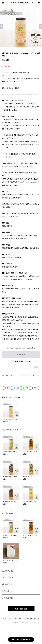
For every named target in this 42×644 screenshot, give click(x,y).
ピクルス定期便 (7, 598)
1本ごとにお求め (8, 577)
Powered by (21, 622)
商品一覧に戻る (21, 609)
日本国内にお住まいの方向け (21, 361)
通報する (37, 367)
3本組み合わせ (7, 584)
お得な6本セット (8, 591)
